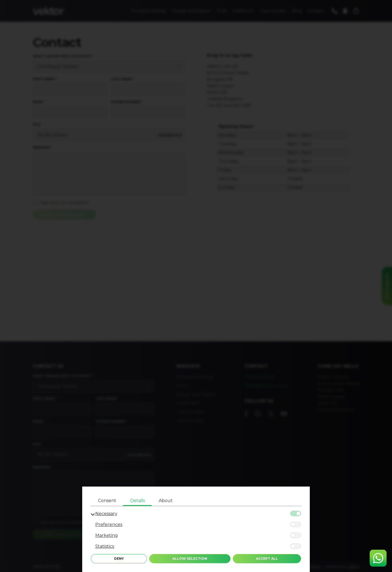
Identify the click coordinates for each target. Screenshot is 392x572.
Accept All (267, 559)
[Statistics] (296, 546)
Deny (119, 559)
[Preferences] (296, 524)
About (166, 501)
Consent (107, 501)
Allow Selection (190, 559)
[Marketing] (296, 535)
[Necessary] (296, 513)
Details (137, 501)
